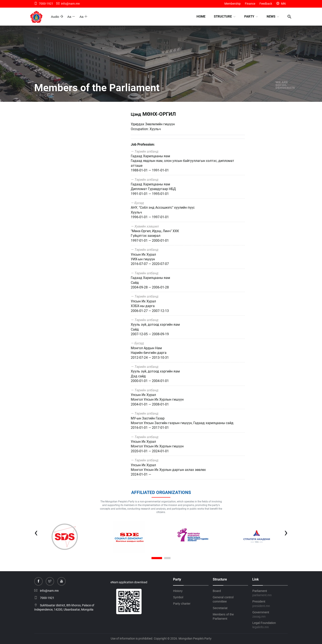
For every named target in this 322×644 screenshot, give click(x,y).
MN (281, 4)
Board (217, 591)
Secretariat (220, 608)
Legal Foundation (270, 625)
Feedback (266, 4)
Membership (233, 4)
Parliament (270, 593)
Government (270, 615)
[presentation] (36, 532)
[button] (157, 558)
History (178, 591)
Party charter (182, 604)
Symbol (178, 597)
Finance (250, 4)
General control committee (223, 599)
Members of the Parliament (223, 616)
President (270, 604)
